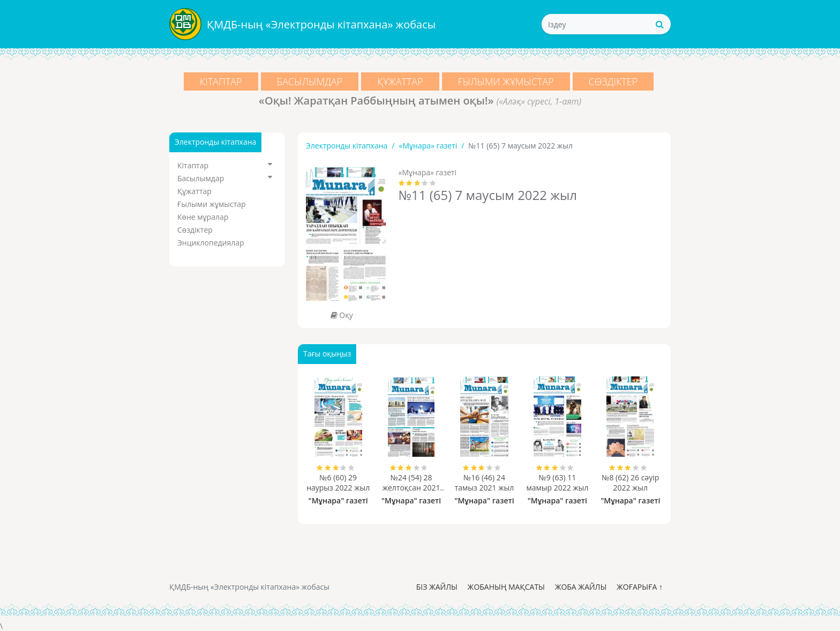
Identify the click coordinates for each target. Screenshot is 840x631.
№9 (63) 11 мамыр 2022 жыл (557, 482)
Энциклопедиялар (211, 243)
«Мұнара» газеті (428, 146)
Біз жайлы (437, 587)
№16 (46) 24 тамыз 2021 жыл (485, 482)
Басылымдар (310, 81)
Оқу (342, 315)
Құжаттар (400, 81)
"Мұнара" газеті (338, 500)
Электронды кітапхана (347, 146)
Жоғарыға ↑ (640, 587)
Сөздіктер (613, 81)
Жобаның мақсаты (506, 587)
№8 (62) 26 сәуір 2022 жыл (630, 482)
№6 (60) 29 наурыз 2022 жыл (338, 482)
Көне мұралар (203, 217)
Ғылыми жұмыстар (506, 81)
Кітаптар (221, 81)
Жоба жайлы (581, 587)
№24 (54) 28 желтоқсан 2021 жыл (411, 482)
